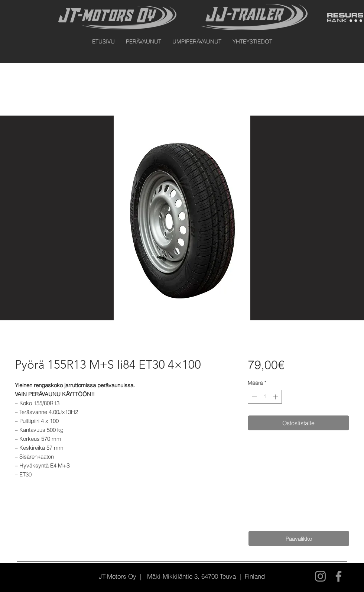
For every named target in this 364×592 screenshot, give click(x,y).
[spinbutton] (265, 397)
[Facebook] (339, 576)
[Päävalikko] (299, 538)
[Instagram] (320, 576)
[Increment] (276, 397)
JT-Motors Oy (118, 576)
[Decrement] (253, 397)
